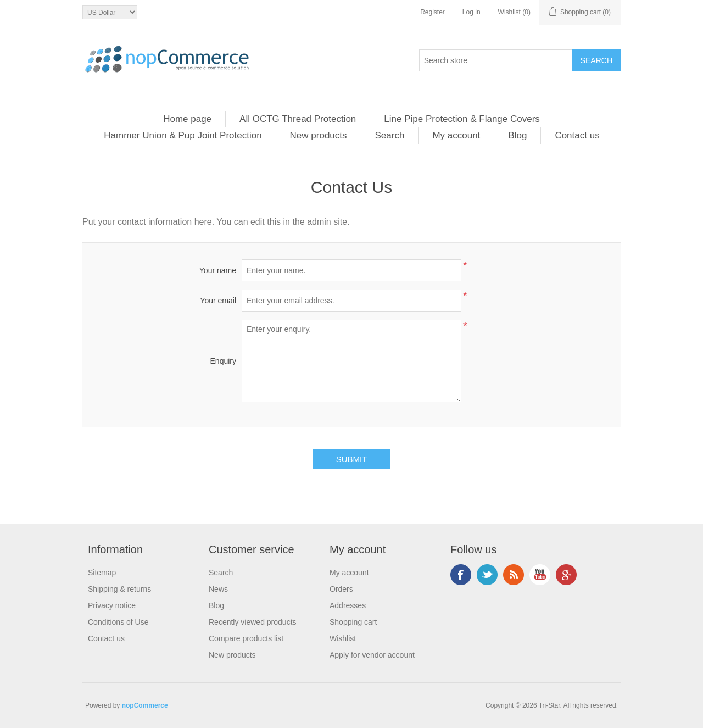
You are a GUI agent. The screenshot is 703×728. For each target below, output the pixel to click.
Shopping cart (353, 622)
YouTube (540, 575)
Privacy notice (112, 605)
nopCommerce (145, 705)
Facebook (461, 575)
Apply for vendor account (372, 655)
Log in (472, 12)
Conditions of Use (118, 622)
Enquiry (223, 361)
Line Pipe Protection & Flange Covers (462, 119)
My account (456, 135)
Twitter (487, 575)
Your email (218, 301)
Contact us (577, 135)
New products (319, 135)
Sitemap (102, 573)
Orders (341, 589)
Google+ (566, 575)
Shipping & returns (119, 589)
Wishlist (343, 638)
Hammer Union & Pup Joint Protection (183, 135)
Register (433, 12)
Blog (517, 135)
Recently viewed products (253, 622)
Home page (187, 119)
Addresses (348, 605)
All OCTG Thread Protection (298, 119)
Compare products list (246, 638)
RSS (514, 575)
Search (390, 135)
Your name (218, 270)
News (218, 589)
